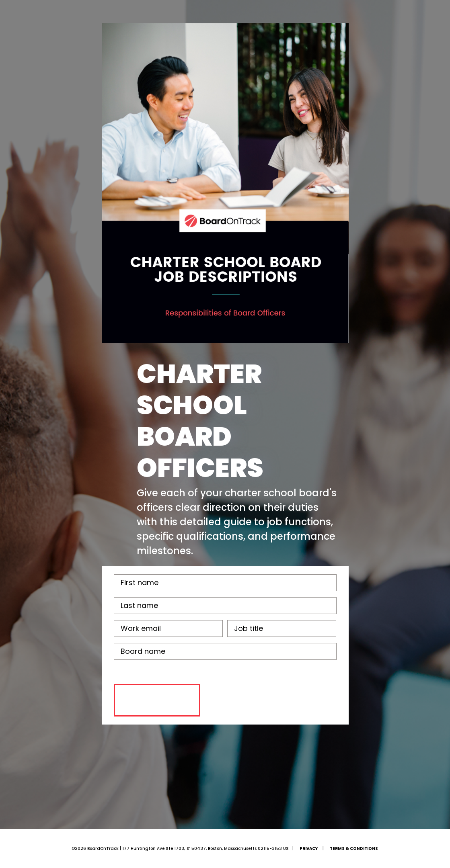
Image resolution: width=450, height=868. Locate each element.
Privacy (309, 849)
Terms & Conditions (354, 849)
